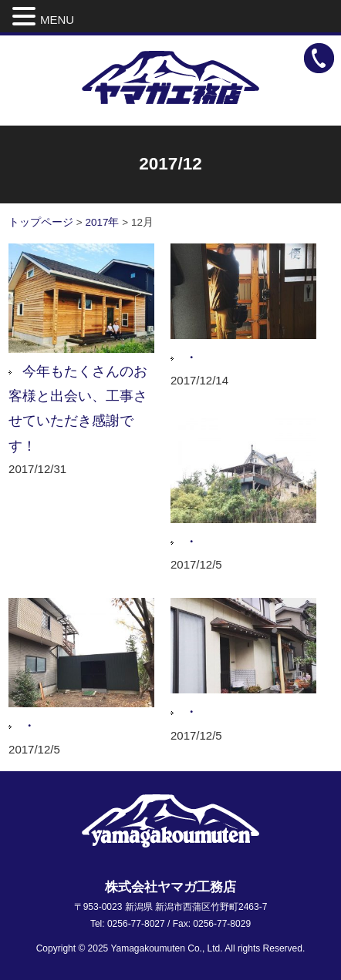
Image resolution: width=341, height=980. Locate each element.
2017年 (102, 222)
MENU (57, 20)
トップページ (41, 222)
